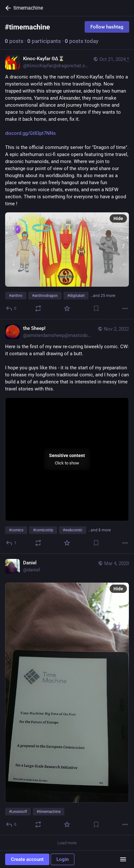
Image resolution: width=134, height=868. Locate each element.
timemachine (28, 8)
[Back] (7, 8)
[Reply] (11, 308)
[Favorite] (67, 308)
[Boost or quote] (38, 308)
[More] (125, 308)
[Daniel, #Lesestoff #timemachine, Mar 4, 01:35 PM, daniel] (67, 695)
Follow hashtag (107, 27)
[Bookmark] (96, 308)
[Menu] (123, 859)
